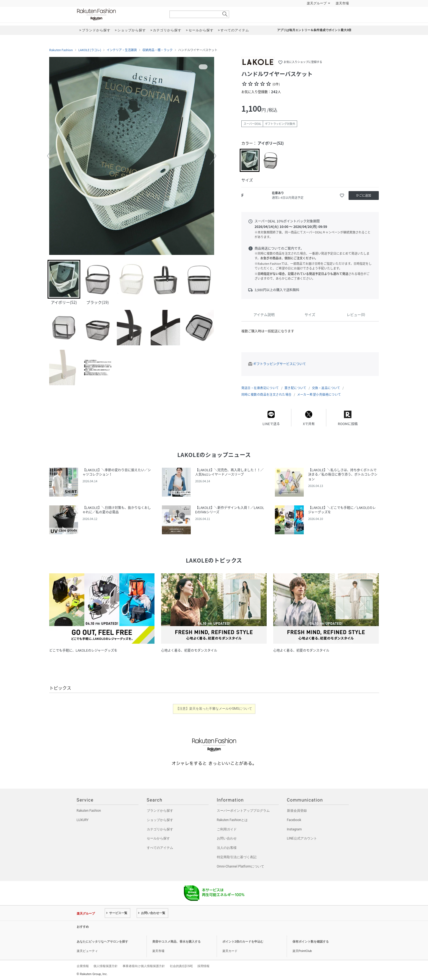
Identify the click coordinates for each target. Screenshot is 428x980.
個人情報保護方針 (106, 966)
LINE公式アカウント (302, 838)
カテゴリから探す (160, 829)
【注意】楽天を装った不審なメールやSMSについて (214, 709)
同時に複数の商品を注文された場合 (267, 394)
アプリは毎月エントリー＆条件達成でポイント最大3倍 (314, 30)
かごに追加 (364, 195)
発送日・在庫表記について (260, 388)
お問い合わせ (227, 838)
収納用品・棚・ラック (158, 50)
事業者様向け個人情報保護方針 (144, 966)
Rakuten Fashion (119, 14)
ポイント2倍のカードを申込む (243, 942)
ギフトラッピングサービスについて (280, 364)
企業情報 (83, 966)
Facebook (294, 820)
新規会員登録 (297, 811)
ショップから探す (160, 820)
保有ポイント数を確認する (311, 942)
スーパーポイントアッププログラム (243, 811)
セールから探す (158, 838)
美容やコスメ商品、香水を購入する (176, 942)
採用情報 (203, 966)
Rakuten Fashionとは (232, 820)
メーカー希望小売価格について (319, 394)
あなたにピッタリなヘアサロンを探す (102, 942)
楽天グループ (317, 3)
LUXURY (83, 820)
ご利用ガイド (227, 829)
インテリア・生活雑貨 (122, 50)
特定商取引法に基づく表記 (237, 857)
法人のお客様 (227, 848)
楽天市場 (342, 3)
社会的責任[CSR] (181, 966)
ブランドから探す (160, 811)
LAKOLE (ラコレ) (90, 50)
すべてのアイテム (160, 848)
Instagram (294, 829)
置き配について (296, 388)
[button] (50, 156)
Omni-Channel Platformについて (241, 866)
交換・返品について (326, 388)
